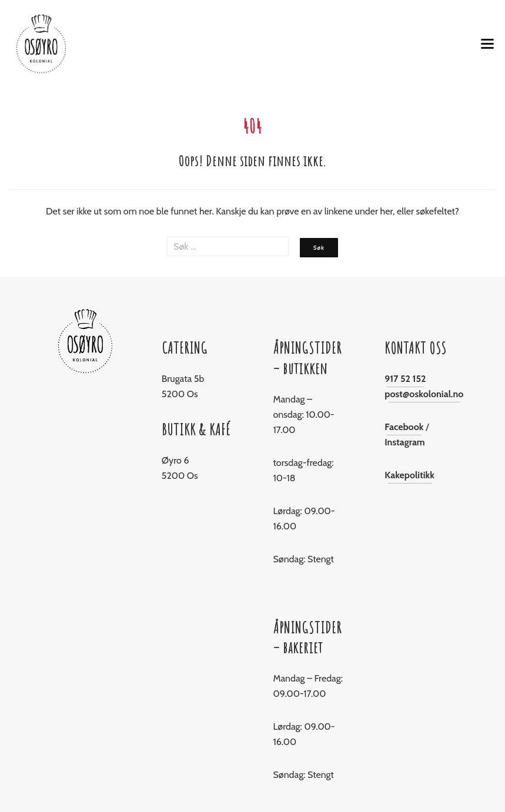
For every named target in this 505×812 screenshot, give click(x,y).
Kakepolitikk (409, 475)
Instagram (405, 442)
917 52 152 (405, 379)
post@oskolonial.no (424, 394)
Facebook (404, 427)
